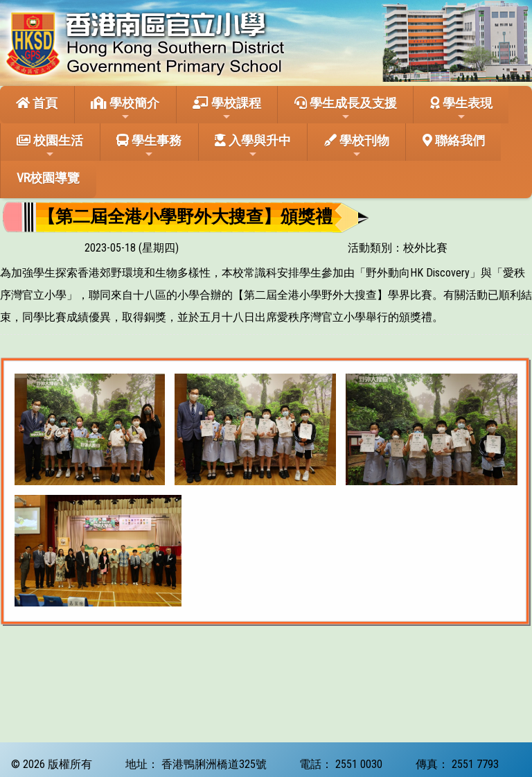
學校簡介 (125, 109)
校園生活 (50, 146)
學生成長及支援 (346, 109)
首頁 (37, 103)
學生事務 (149, 146)
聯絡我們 (454, 140)
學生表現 (461, 109)
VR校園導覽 (48, 178)
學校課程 (227, 109)
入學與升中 (253, 146)
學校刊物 (357, 146)
